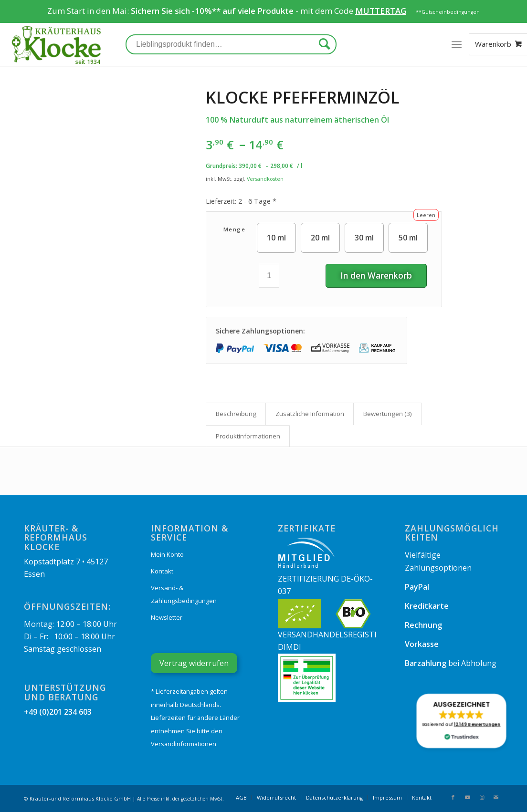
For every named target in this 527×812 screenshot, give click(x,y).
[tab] (236, 414)
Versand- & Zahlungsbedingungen (184, 594)
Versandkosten (265, 179)
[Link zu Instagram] (482, 797)
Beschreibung (236, 414)
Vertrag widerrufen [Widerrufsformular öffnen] (194, 663)
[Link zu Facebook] (453, 797)
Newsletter (167, 617)
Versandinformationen (184, 744)
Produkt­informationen (248, 436)
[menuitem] (241, 798)
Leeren (426, 215)
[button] (462, 721)
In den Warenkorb (376, 275)
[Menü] (457, 44)
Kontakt (162, 571)
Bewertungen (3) (388, 414)
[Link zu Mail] (496, 797)
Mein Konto (167, 554)
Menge (235, 229)
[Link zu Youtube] (467, 797)
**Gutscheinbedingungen (448, 12)
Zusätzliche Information (310, 414)
